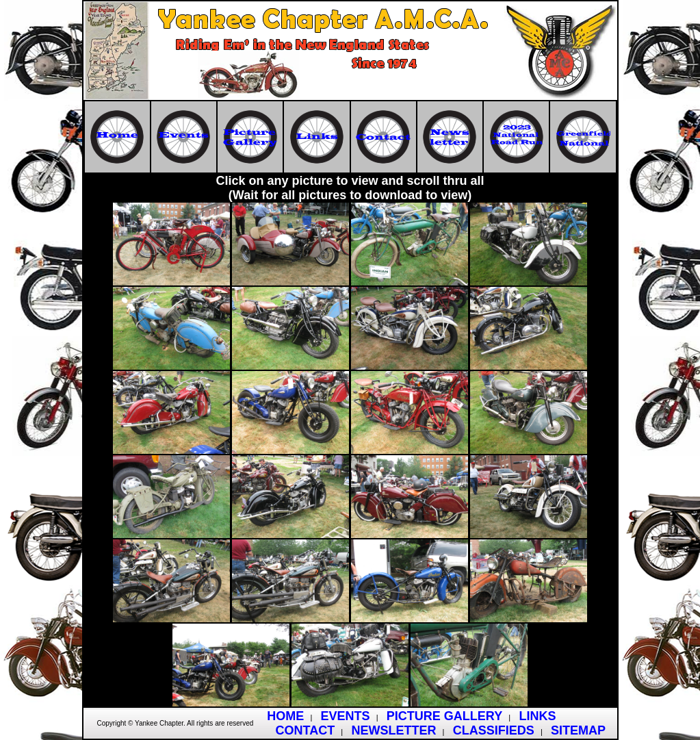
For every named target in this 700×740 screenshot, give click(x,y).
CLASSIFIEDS (494, 730)
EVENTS (346, 716)
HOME (285, 716)
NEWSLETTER (393, 730)
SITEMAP (578, 730)
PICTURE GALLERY (444, 716)
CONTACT (306, 730)
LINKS (537, 716)
